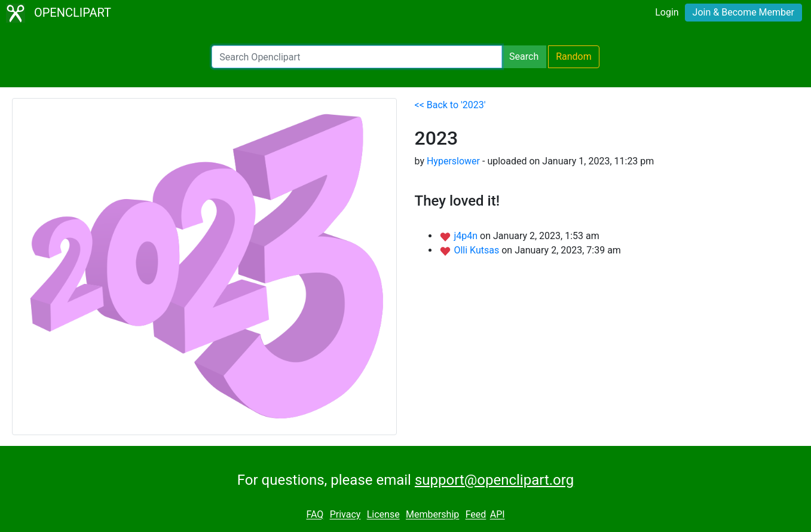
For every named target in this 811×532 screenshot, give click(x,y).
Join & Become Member (743, 12)
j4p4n (467, 236)
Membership (432, 515)
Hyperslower (453, 161)
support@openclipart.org (494, 480)
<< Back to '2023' (450, 105)
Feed (476, 515)
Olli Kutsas (478, 250)
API (498, 515)
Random (574, 56)
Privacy (345, 515)
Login (667, 12)
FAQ (315, 515)
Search (524, 56)
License (383, 515)
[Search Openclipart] (357, 57)
